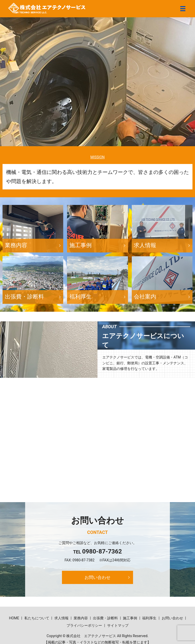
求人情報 (61, 619)
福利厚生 (149, 619)
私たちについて (37, 619)
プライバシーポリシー (84, 626)
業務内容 (81, 619)
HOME (14, 619)
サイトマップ (118, 626)
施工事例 (130, 619)
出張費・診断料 (105, 619)
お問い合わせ (97, 578)
